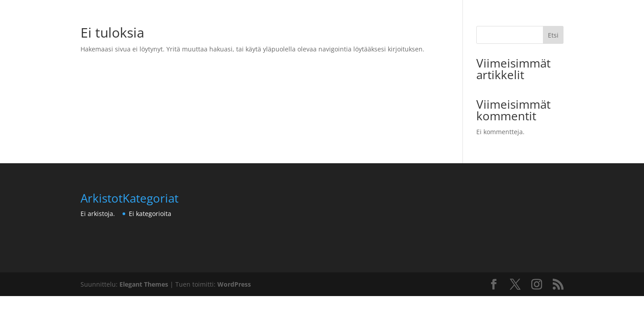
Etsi (553, 35)
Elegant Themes (144, 284)
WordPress (234, 284)
